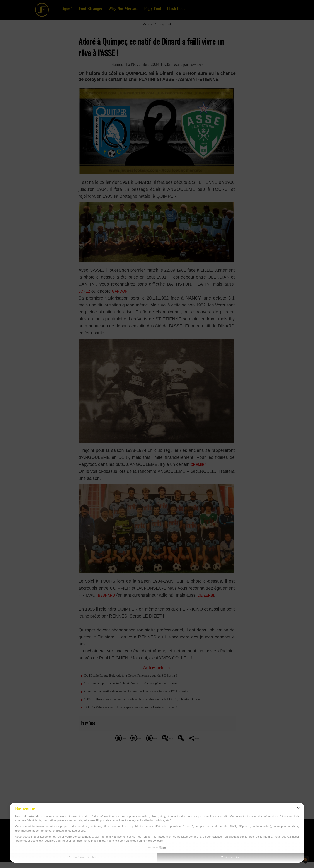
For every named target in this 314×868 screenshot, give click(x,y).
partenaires (34, 816)
